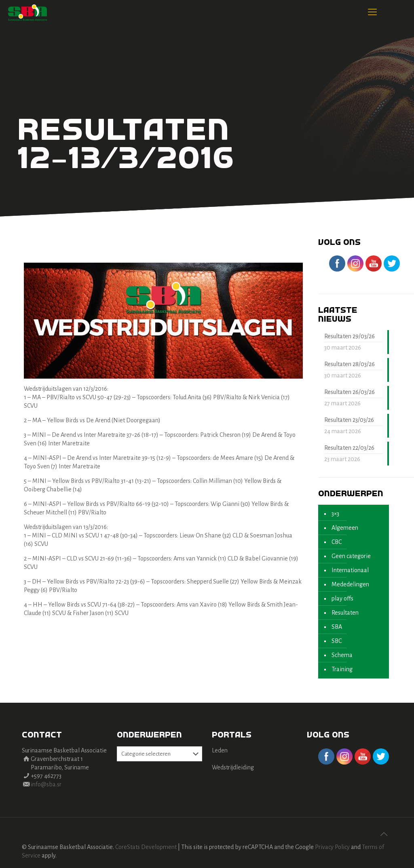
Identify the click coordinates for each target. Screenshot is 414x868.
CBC (337, 542)
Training (342, 669)
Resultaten (345, 613)
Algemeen (345, 528)
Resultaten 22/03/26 (349, 448)
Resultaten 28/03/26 (350, 364)
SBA (337, 627)
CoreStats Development (146, 847)
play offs (342, 598)
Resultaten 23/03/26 (349, 420)
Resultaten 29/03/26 (350, 336)
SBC (337, 641)
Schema (342, 655)
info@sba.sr (46, 784)
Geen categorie (351, 556)
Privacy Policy (332, 847)
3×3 (335, 514)
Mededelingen (350, 584)
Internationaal (350, 570)
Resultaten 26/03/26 (350, 392)
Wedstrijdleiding (233, 767)
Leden (220, 750)
